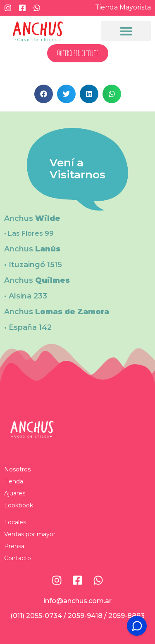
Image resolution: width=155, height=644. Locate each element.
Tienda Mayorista (123, 7)
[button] (126, 31)
